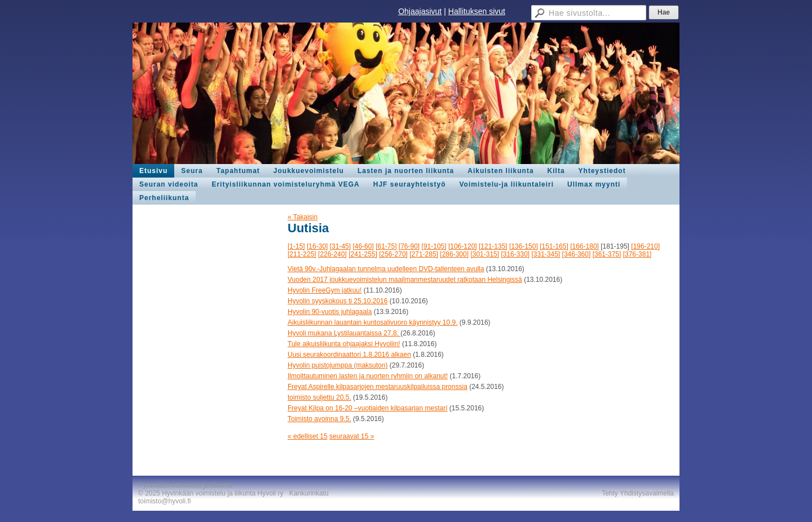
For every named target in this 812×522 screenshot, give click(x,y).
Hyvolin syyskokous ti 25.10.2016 (337, 301)
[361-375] (607, 254)
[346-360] (577, 254)
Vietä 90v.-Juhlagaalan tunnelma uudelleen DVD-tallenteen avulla (386, 269)
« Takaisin (303, 217)
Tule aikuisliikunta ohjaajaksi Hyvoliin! (344, 344)
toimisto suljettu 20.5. (319, 397)
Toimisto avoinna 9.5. (319, 419)
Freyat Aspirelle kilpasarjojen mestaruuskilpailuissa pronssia (378, 387)
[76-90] (409, 246)
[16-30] (317, 246)
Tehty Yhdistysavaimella (638, 493)
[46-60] (363, 246)
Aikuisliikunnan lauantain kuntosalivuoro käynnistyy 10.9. (373, 322)
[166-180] (584, 246)
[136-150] (524, 246)
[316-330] (515, 254)
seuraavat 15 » (352, 436)
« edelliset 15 (308, 436)
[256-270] (393, 254)
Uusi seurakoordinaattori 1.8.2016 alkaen (349, 355)
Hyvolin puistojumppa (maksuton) (337, 365)
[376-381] (637, 254)
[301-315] (485, 254)
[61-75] (386, 246)
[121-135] (493, 246)
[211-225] (302, 254)
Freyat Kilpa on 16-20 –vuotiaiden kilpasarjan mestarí (368, 408)
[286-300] (454, 254)
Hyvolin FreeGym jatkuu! (325, 290)
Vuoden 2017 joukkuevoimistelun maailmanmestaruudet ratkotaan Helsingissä (405, 280)
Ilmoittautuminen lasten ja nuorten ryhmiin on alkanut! (368, 376)
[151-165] (554, 246)
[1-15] (296, 246)
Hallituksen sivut (477, 11)
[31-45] (340, 246)
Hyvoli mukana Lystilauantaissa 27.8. (344, 333)
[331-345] (546, 254)
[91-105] (434, 246)
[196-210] (645, 246)
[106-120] (463, 246)
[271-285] (424, 254)
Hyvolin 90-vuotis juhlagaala (330, 312)
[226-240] (332, 254)
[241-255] (363, 254)
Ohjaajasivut (420, 11)
